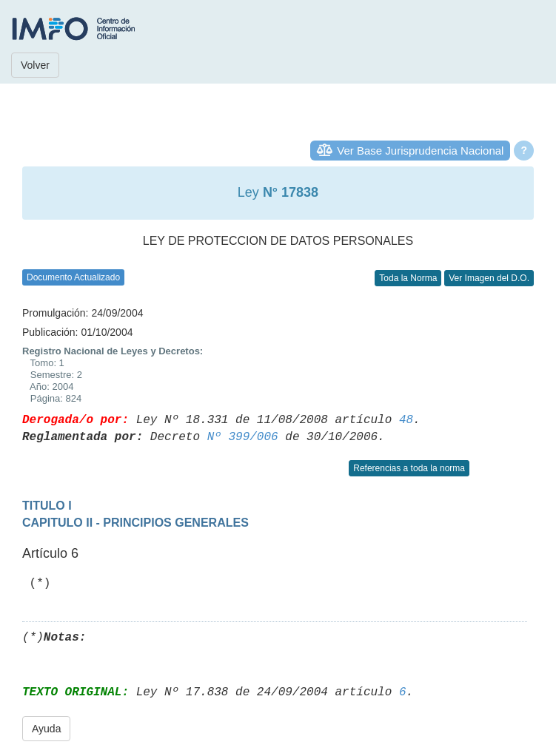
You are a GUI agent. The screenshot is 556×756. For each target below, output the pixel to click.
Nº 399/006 (243, 437)
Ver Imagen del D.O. (489, 278)
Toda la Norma (408, 278)
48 (406, 420)
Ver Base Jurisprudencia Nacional (420, 151)
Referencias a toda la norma (409, 468)
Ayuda (46, 729)
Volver (35, 65)
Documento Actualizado (73, 277)
